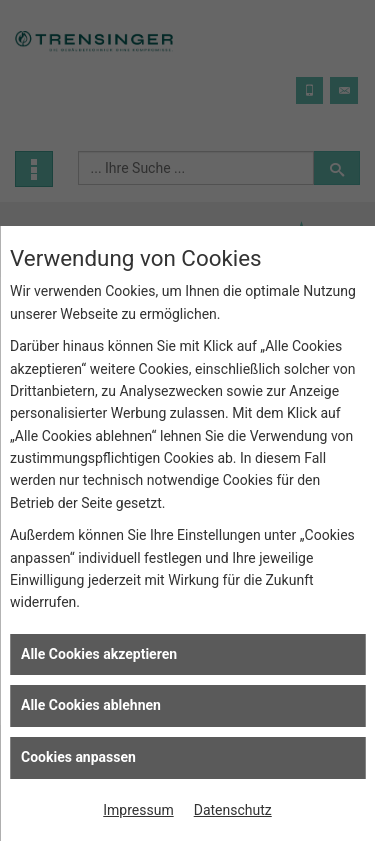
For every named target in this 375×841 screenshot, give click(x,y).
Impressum (138, 810)
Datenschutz (233, 810)
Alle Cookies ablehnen (91, 705)
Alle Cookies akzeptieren (99, 654)
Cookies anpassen (78, 757)
